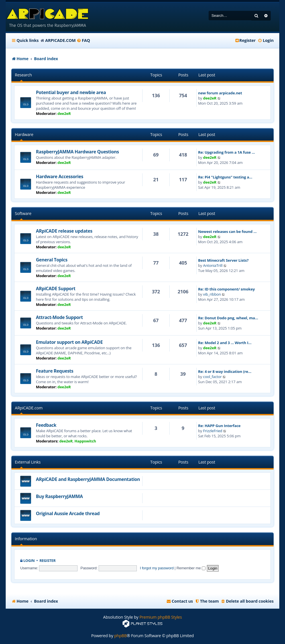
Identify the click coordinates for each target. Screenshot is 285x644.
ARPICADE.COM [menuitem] (60, 40)
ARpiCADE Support (56, 289)
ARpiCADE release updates (64, 231)
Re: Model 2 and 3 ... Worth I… (225, 343)
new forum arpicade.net (220, 93)
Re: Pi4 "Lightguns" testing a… (225, 177)
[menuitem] (83, 40)
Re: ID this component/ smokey (226, 289)
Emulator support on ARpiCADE (69, 342)
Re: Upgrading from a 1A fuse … (226, 152)
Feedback (46, 425)
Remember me (191, 568)
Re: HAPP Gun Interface (219, 426)
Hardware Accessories (60, 176)
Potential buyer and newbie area (71, 92)
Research (23, 75)
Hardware (24, 134)
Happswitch (85, 441)
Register (47, 561)
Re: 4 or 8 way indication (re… (225, 371)
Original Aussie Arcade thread (68, 513)
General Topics (52, 260)
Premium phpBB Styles (161, 617)
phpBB (121, 636)
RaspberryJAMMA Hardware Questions (77, 152)
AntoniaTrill (213, 265)
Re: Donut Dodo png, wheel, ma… (228, 318)
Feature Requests (55, 371)
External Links (28, 462)
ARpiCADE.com (29, 408)
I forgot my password (157, 568)
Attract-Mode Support (59, 317)
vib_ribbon (212, 294)
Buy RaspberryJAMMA (59, 496)
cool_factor (212, 377)
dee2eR (64, 113)
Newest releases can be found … (227, 231)
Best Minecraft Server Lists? (223, 260)
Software (23, 213)
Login (29, 561)
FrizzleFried (213, 431)
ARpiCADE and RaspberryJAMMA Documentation (88, 479)
